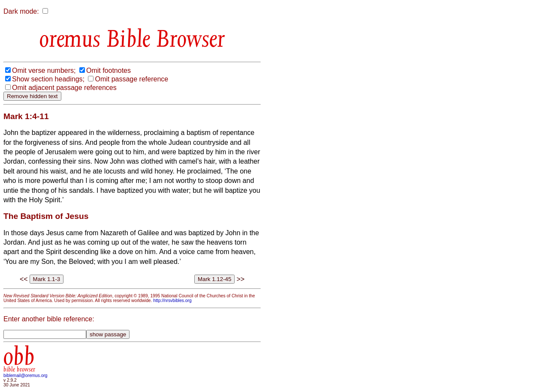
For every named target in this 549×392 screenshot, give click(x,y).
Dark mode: (21, 11)
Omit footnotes (109, 70)
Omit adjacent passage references (64, 88)
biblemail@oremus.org (26, 376)
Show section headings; (48, 79)
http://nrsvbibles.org (172, 301)
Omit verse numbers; (44, 70)
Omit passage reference (131, 79)
